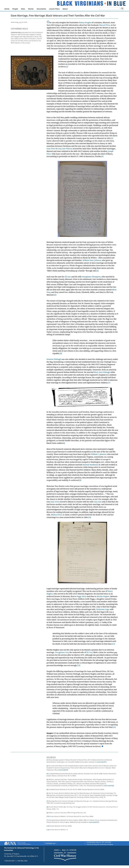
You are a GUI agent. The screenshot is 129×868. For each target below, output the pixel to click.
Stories (31, 9)
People (15, 9)
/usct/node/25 (63, 770)
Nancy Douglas (85, 22)
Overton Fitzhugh (54, 359)
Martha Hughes (103, 596)
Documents (41, 9)
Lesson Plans (54, 9)
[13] (114, 727)
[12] (79, 665)
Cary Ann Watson (65, 149)
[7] (109, 383)
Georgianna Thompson (91, 277)
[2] (112, 138)
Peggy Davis (82, 596)
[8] (64, 443)
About (65, 9)
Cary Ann (98, 502)
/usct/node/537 (101, 762)
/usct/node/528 (109, 786)
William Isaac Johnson (92, 260)
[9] (80, 480)
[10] (89, 517)
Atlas (23, 9)
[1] (67, 67)
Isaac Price (51, 149)
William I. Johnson (99, 454)
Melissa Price (56, 515)
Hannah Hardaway (90, 465)
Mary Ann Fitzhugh (102, 372)
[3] (102, 156)
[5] (55, 295)
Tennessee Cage (103, 609)
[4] (98, 271)
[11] (113, 644)
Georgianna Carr (62, 652)
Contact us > (51, 843)
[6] (61, 353)
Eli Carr (68, 277)
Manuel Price (105, 25)
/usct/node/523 (94, 822)
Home (7, 9)
